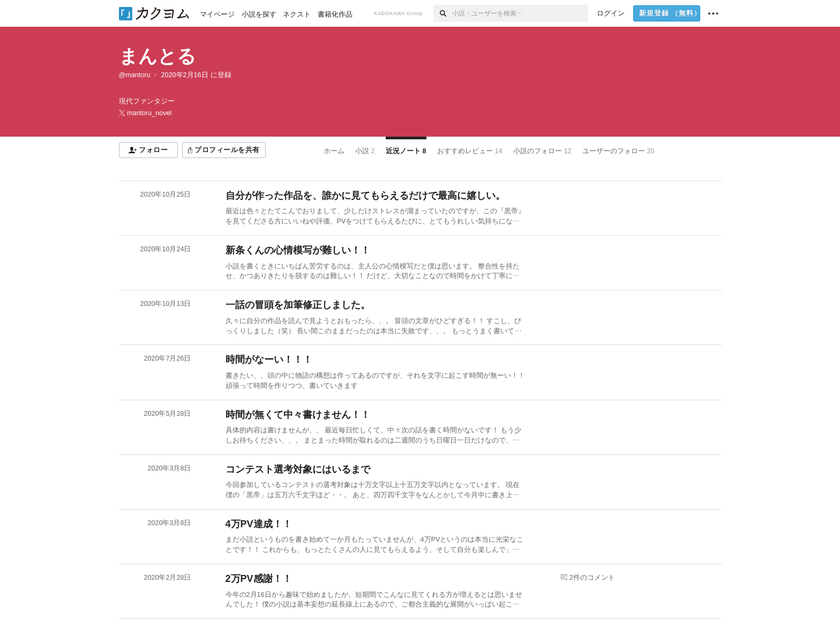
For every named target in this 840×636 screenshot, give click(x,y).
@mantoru (135, 75)
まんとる (157, 56)
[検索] (443, 13)
